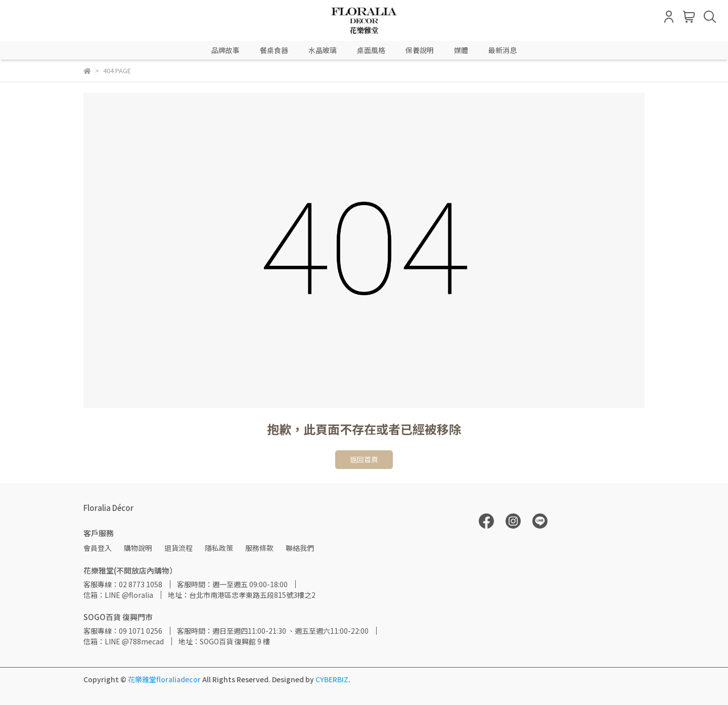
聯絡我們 (300, 548)
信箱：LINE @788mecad (124, 641)
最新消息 (503, 50)
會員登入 (98, 548)
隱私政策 (219, 548)
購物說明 (138, 548)
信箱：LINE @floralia (118, 595)
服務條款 (259, 548)
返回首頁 (364, 459)
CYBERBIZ (332, 679)
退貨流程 (178, 548)
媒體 (461, 50)
